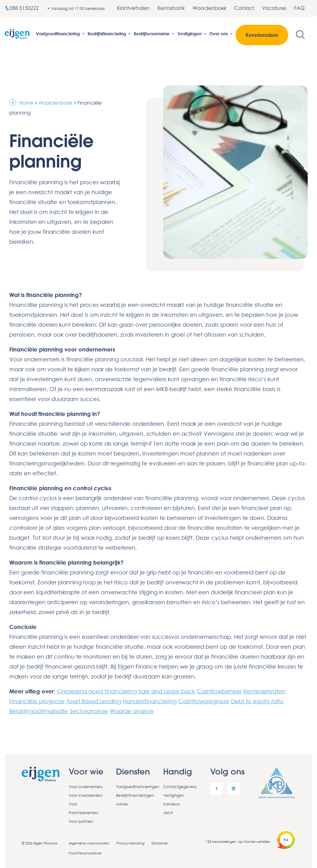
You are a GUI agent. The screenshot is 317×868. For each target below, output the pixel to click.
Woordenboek (210, 8)
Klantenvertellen (257, 842)
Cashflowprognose (204, 701)
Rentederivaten (264, 691)
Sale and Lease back (167, 691)
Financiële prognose (37, 701)
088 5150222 (22, 8)
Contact (244, 8)
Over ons (221, 34)
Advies (122, 804)
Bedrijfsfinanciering (110, 34)
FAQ (299, 8)
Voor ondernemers (86, 787)
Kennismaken (262, 35)
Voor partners (81, 821)
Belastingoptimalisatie (39, 711)
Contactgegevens (180, 787)
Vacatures (274, 8)
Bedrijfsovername (154, 34)
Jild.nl (168, 813)
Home (26, 103)
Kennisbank (171, 8)
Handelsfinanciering (150, 701)
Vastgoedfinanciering (61, 34)
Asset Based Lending (94, 701)
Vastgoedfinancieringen (135, 787)
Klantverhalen (133, 8)
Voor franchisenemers (84, 808)
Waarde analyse (132, 711)
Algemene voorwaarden (89, 843)
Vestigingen (192, 34)
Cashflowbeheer (219, 691)
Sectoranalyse (89, 711)
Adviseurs (172, 804)
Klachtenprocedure (85, 853)
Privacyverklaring (130, 843)
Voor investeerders (86, 795)
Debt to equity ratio (257, 701)
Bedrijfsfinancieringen (135, 795)
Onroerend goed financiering (97, 691)
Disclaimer (160, 843)
